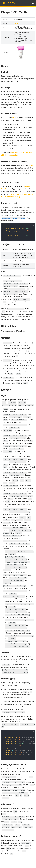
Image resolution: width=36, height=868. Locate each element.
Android (31, 165)
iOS (4, 168)
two (13, 118)
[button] (33, 3)
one (6, 118)
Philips (16, 23)
